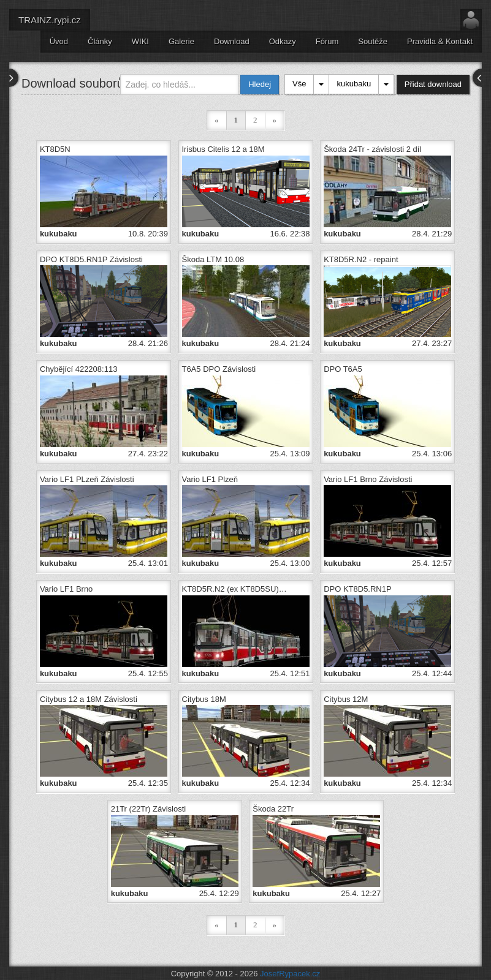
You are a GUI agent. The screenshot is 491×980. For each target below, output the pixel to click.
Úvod (59, 41)
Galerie (181, 41)
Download (232, 41)
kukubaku (354, 84)
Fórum (327, 41)
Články (100, 41)
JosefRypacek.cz (290, 967)
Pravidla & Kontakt (440, 41)
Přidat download (433, 84)
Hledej (260, 84)
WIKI (140, 41)
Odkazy (283, 41)
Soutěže (373, 41)
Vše (299, 84)
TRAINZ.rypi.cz (50, 20)
